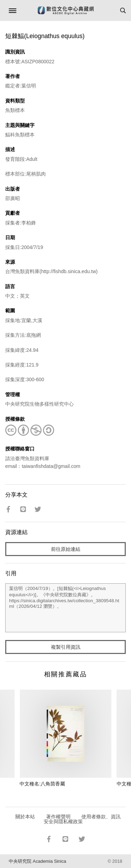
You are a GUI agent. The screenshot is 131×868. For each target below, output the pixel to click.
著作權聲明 (58, 817)
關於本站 (25, 817)
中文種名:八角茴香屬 (42, 784)
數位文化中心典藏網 (66, 10)
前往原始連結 (66, 549)
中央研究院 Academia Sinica (37, 861)
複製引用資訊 (66, 647)
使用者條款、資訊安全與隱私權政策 (82, 819)
